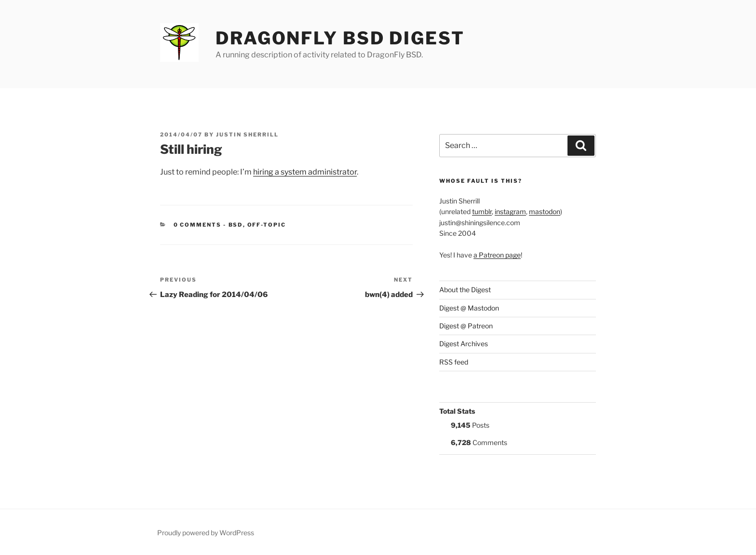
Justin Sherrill (247, 135)
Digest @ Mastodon (469, 308)
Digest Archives (464, 344)
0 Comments (198, 225)
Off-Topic (267, 225)
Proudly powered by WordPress (206, 533)
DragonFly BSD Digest (340, 38)
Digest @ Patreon (466, 326)
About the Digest (465, 290)
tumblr (482, 211)
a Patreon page (497, 255)
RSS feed (454, 362)
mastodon (545, 211)
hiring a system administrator (305, 172)
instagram (510, 211)
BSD (236, 225)
